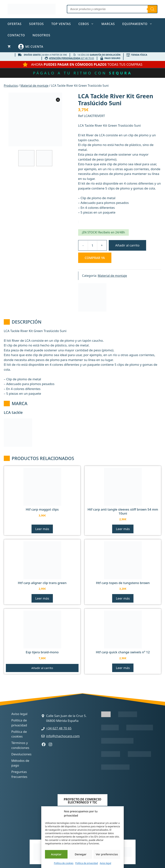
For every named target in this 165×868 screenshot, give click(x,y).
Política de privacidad (87, 863)
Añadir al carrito (127, 245)
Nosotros (41, 35)
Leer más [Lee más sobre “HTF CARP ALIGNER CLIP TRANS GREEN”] (42, 598)
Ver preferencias (107, 854)
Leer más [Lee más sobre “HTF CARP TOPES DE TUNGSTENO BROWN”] (123, 598)
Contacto (16, 35)
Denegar (81, 854)
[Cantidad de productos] (93, 245)
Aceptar (56, 854)
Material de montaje (34, 86)
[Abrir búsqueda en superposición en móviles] (112, 9)
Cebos (88, 24)
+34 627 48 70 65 (59, 728)
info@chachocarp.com (63, 736)
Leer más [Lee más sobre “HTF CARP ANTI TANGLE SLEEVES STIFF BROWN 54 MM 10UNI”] (123, 529)
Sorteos (36, 24)
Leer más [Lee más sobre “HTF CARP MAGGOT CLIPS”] (42, 529)
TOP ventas (61, 24)
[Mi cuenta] (31, 47)
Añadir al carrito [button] (42, 668)
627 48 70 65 (71, 58)
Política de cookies (64, 863)
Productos (11, 86)
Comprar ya (95, 258)
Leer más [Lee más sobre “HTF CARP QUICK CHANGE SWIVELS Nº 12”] (123, 668)
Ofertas (15, 24)
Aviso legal (105, 863)
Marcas (108, 24)
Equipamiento (139, 24)
